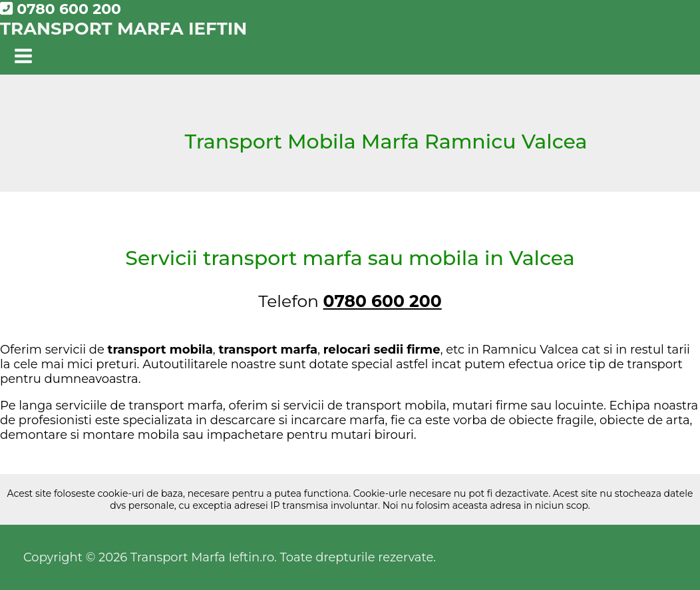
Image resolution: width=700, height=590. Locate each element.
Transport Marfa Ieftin (123, 29)
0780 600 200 (61, 9)
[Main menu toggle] (23, 57)
